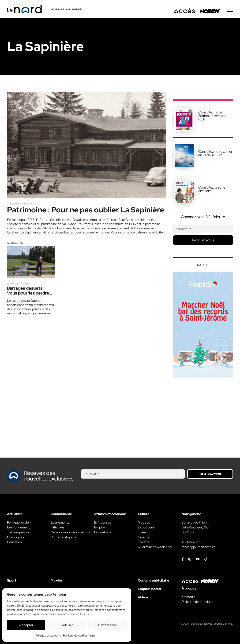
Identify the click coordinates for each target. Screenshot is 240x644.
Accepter (26, 625)
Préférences (107, 625)
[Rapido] (203, 320)
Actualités (15, 243)
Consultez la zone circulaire (212, 189)
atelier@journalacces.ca (199, 547)
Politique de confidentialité (79, 636)
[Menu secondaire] (230, 11)
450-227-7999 (193, 542)
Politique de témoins (48, 636)
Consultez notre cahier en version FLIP (215, 153)
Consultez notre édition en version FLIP (212, 116)
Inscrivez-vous (203, 240)
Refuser (67, 625)
